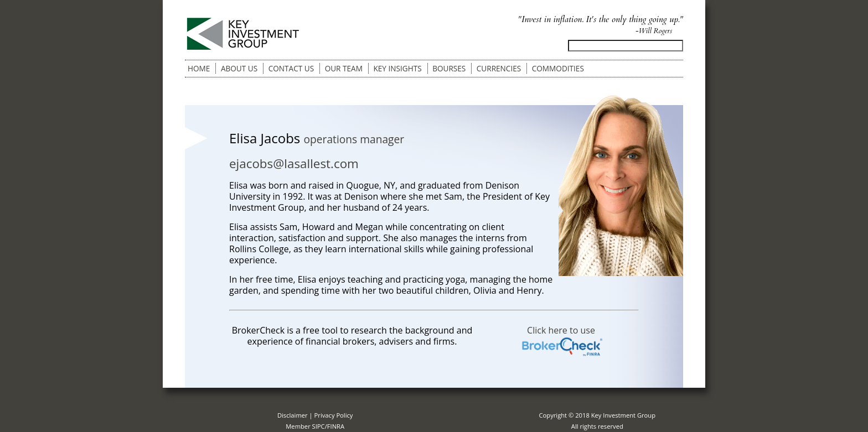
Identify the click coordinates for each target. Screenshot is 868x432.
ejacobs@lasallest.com (294, 163)
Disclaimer (293, 415)
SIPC (319, 426)
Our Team (344, 68)
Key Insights (397, 68)
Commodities (558, 68)
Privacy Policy (334, 415)
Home (199, 68)
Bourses (449, 68)
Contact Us (291, 68)
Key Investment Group (623, 415)
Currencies (499, 68)
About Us (239, 68)
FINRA (336, 426)
